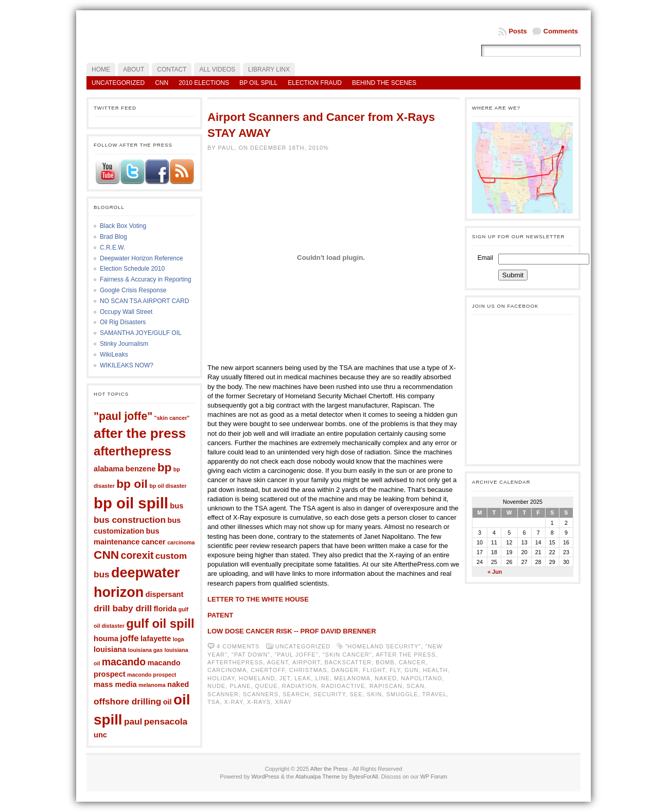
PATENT (220, 615)
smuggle (402, 694)
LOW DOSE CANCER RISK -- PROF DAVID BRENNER (292, 631)
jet (285, 678)
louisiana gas (146, 650)
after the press (140, 433)
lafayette (156, 639)
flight (374, 670)
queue (267, 686)
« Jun (495, 572)
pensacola (166, 721)
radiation (300, 686)
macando (124, 662)
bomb (385, 662)
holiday (221, 678)
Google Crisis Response (133, 290)
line (322, 678)
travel (434, 694)
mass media (115, 684)
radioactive (343, 686)
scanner (223, 694)
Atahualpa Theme (318, 776)
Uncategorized (118, 83)
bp (165, 467)
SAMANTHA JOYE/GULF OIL (141, 333)
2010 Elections (204, 83)
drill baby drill (123, 608)
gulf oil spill (160, 623)
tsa (214, 702)
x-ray (234, 702)
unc (100, 735)
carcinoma (181, 542)
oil (168, 702)
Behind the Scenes (384, 83)
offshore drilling (127, 701)
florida (165, 609)
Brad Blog (113, 237)
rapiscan (386, 686)
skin (375, 694)
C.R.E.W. (112, 248)
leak (303, 678)
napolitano (422, 678)
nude (216, 686)
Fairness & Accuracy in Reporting (145, 279)
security (329, 694)
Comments (561, 31)
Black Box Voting (123, 226)
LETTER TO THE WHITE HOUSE (258, 599)
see (356, 694)
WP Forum (433, 776)
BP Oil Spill (258, 83)
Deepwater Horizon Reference (141, 258)
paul (133, 721)
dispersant (165, 594)
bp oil (132, 484)
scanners (261, 694)
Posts (517, 31)
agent (278, 662)
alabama (109, 469)
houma (106, 639)
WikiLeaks (114, 355)
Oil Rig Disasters (123, 322)
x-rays (259, 702)
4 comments (238, 646)
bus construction (130, 520)
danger (345, 670)
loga (179, 639)
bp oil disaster (168, 486)
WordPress (265, 776)
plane (240, 686)
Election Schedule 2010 (132, 269)
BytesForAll (363, 776)
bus (177, 506)
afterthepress (133, 451)
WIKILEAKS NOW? (127, 365)
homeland (257, 678)
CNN (162, 83)
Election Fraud (315, 83)
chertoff (268, 670)
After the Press (329, 769)
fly (395, 670)
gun (411, 670)
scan (416, 686)
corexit (137, 555)
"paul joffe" (123, 416)
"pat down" (251, 655)
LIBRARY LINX (269, 69)
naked (178, 684)
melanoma (152, 685)
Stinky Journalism (124, 344)
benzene (141, 469)
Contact (172, 69)
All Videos (217, 69)
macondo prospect (152, 675)
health (436, 670)
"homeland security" (383, 646)
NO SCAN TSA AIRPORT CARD (144, 301)
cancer (154, 542)
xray (283, 702)
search (296, 694)
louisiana (110, 649)
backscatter (348, 662)
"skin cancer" (172, 418)
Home (101, 69)
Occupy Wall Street (126, 312)
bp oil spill (131, 503)
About (134, 69)
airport (306, 662)
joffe (129, 638)
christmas (308, 670)
